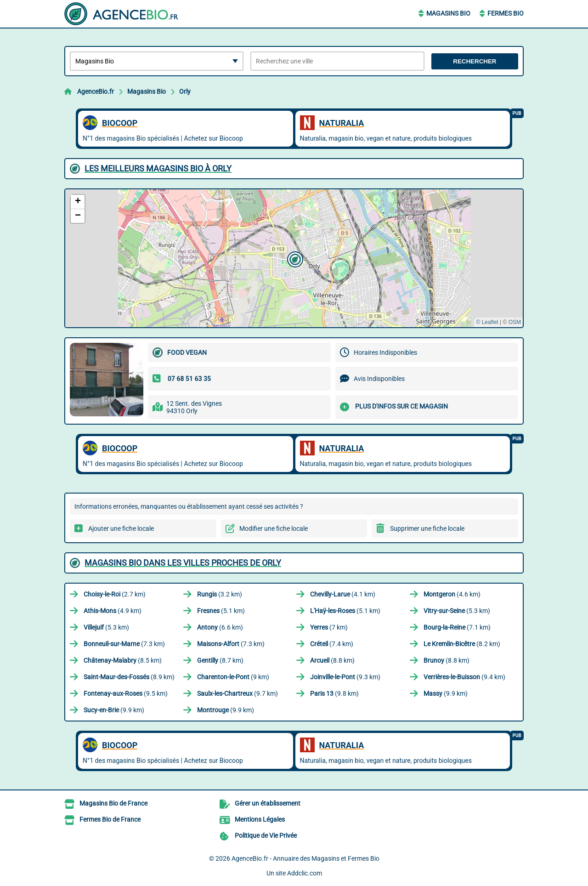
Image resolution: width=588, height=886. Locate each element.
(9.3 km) (345, 677)
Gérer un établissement (268, 803)
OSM (515, 322)
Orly (185, 91)
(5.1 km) (221, 611)
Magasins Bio (448, 13)
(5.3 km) (457, 611)
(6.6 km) (220, 627)
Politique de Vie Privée (266, 835)
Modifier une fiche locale (274, 528)
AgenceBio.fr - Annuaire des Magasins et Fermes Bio (305, 858)
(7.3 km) (124, 644)
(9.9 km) (446, 693)
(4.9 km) (113, 611)
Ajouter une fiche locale (121, 528)
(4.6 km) (452, 594)
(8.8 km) (332, 660)
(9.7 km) (237, 693)
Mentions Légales (260, 819)
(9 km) (233, 677)
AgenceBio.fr (96, 91)
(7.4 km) (332, 644)
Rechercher (475, 61)
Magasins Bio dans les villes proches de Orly (183, 563)
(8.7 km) (220, 660)
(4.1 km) (343, 594)
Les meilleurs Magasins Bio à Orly (158, 168)
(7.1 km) (457, 627)
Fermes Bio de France (110, 819)
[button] (294, 258)
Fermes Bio (506, 13)
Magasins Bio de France (113, 803)
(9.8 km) (334, 693)
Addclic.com (305, 873)
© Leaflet (487, 322)
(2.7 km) (115, 594)
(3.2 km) (220, 594)
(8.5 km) (123, 660)
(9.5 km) (126, 693)
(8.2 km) (462, 644)
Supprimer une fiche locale (427, 528)
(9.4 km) (464, 677)
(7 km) (329, 627)
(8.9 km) (129, 677)
